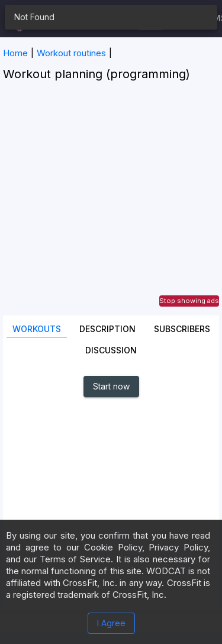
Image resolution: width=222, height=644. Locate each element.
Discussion (111, 350)
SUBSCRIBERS (182, 329)
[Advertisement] (111, 205)
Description (107, 329)
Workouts (37, 329)
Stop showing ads (189, 301)
